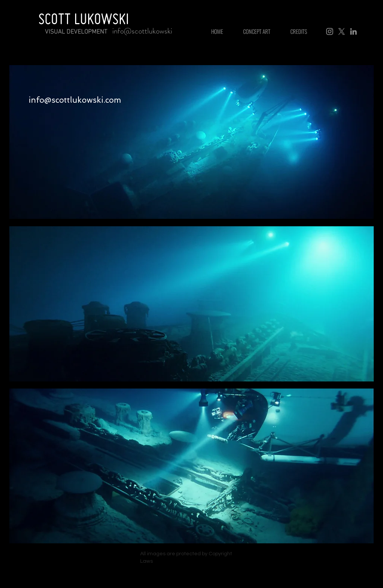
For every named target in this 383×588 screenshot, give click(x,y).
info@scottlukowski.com (75, 100)
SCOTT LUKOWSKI (84, 19)
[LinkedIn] (353, 31)
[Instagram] (330, 31)
